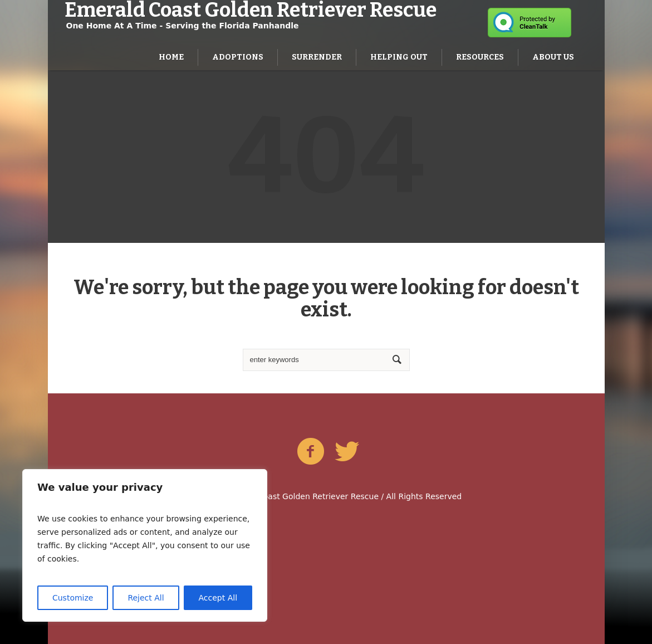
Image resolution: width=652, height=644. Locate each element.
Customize (73, 598)
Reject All (146, 598)
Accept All (218, 598)
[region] (145, 545)
